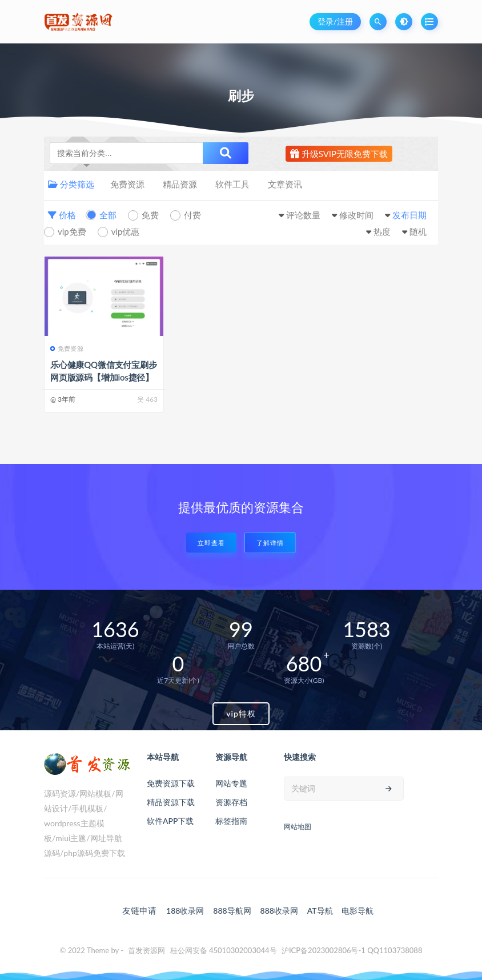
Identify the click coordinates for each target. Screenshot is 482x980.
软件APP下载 (170, 821)
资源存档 (231, 802)
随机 (418, 231)
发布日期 (409, 215)
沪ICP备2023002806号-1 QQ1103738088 (352, 950)
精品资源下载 (171, 802)
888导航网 (232, 911)
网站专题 (231, 783)
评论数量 (303, 215)
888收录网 (279, 911)
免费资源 (127, 184)
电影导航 (358, 911)
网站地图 (298, 827)
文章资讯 (285, 184)
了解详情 (270, 543)
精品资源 (180, 184)
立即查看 (211, 543)
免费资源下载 (171, 783)
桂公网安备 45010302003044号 (224, 950)
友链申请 (139, 910)
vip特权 (241, 713)
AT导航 (320, 911)
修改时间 (356, 215)
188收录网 (185, 911)
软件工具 (232, 184)
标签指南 (231, 821)
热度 (382, 231)
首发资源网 (146, 950)
